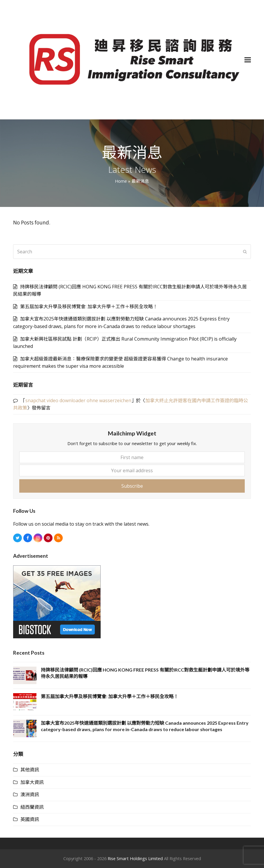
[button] (248, 60)
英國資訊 (30, 819)
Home (121, 181)
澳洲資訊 (30, 794)
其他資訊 (30, 770)
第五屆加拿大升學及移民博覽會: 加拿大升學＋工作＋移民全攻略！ (89, 306)
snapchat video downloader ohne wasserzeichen (78, 400)
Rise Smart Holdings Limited (135, 858)
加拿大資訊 (32, 782)
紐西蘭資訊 (32, 807)
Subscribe (132, 486)
